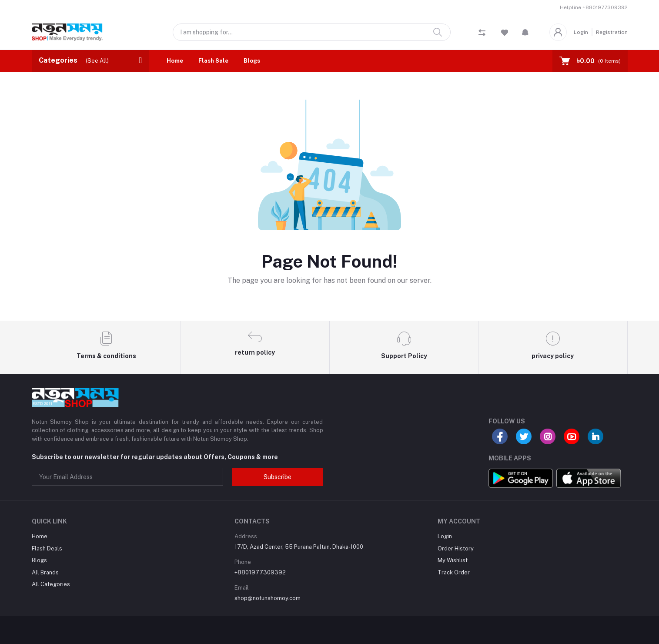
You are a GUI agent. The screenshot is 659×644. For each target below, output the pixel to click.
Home (175, 61)
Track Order (454, 572)
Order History (456, 548)
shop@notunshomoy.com (268, 598)
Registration (612, 32)
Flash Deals (47, 548)
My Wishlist (453, 560)
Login (581, 32)
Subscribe (278, 477)
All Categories (51, 584)
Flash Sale (213, 61)
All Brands (45, 572)
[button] (525, 32)
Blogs (252, 61)
